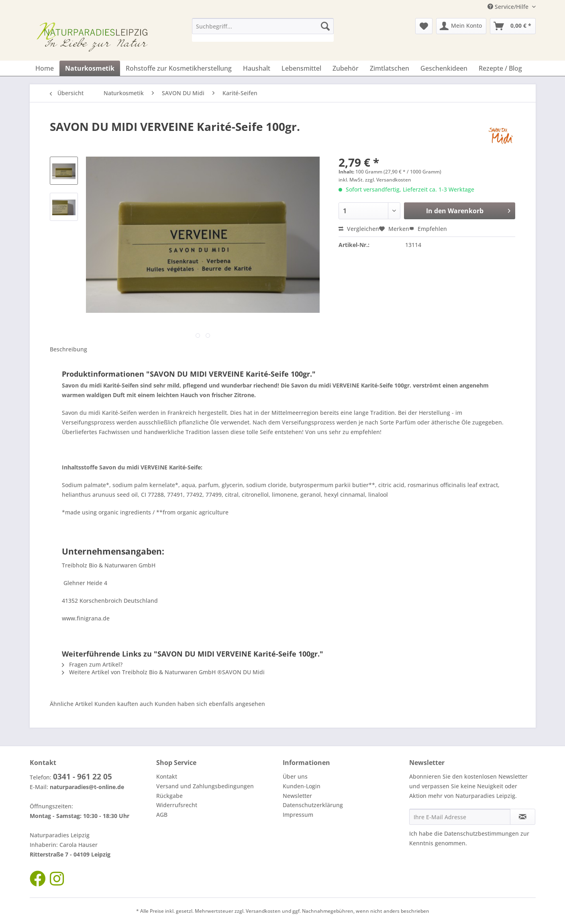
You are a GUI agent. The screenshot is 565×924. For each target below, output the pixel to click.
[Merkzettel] (424, 26)
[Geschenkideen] (444, 68)
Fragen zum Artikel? (92, 664)
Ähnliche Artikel (71, 704)
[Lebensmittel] (301, 68)
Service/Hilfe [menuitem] (509, 7)
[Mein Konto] (461, 26)
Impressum (298, 815)
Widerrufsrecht (177, 805)
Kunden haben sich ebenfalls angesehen (210, 704)
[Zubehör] (346, 68)
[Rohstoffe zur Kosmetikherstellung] (179, 68)
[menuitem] (263, 30)
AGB (162, 815)
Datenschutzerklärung (313, 805)
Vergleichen (359, 229)
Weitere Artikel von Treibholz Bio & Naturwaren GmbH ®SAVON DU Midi (163, 672)
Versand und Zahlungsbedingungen (205, 786)
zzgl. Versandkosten (388, 180)
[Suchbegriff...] (263, 26)
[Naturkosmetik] (90, 68)
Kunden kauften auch (124, 704)
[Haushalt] (257, 68)
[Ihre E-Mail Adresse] (460, 817)
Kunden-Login (302, 786)
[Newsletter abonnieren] (523, 817)
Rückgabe (169, 796)
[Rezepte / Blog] (500, 68)
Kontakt (167, 776)
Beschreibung (68, 349)
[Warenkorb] (513, 26)
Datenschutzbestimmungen (481, 833)
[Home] (45, 68)
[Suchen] (325, 26)
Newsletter (297, 796)
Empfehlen (428, 229)
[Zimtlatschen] (390, 68)
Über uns (295, 776)
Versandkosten (263, 911)
